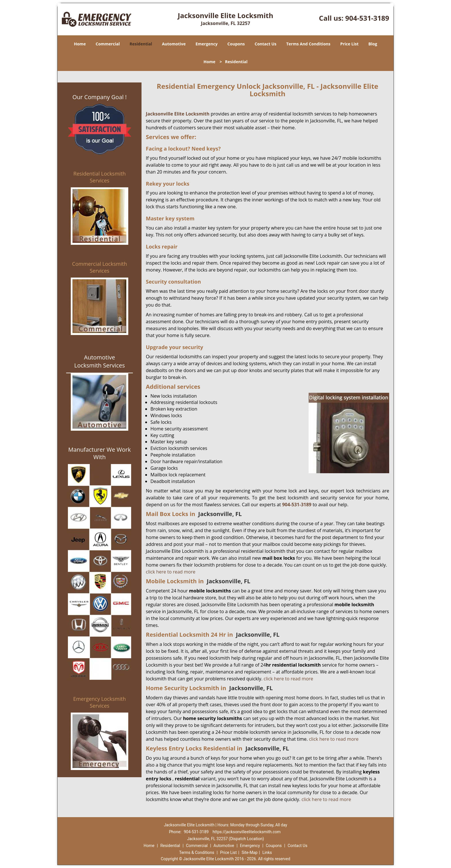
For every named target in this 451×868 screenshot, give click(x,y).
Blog (373, 44)
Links (267, 852)
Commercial (108, 44)
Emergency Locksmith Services (100, 702)
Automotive (174, 44)
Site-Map (250, 852)
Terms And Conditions (308, 44)
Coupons (236, 44)
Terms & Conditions (197, 852)
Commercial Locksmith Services (100, 267)
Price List (349, 44)
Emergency (207, 44)
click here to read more (171, 572)
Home (80, 44)
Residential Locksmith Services (100, 177)
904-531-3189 (367, 18)
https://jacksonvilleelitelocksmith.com (247, 832)
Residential (141, 44)
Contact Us (265, 44)
